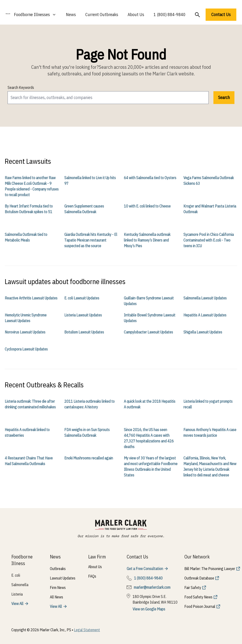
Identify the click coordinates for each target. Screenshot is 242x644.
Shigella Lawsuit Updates (203, 332)
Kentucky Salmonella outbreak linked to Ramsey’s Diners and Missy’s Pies (147, 240)
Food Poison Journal (200, 606)
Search (224, 97)
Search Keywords (21, 87)
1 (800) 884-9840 (170, 15)
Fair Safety (193, 588)
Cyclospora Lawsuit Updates (26, 349)
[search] (108, 98)
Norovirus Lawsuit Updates (25, 332)
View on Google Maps (149, 609)
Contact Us (221, 15)
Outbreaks (58, 569)
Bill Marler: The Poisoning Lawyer (210, 569)
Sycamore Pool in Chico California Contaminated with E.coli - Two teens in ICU (209, 240)
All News (56, 597)
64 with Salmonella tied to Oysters (150, 178)
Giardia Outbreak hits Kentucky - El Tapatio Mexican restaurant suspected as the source (91, 240)
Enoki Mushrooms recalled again (89, 458)
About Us (136, 15)
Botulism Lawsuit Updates (84, 332)
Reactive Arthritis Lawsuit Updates (31, 298)
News (71, 15)
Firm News (58, 588)
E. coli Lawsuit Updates (82, 298)
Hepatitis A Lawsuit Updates (205, 315)
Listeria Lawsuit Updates (83, 315)
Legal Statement (87, 630)
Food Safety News (198, 597)
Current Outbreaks (102, 15)
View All (17, 604)
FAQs (92, 576)
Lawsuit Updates (63, 578)
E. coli (16, 575)
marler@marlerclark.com (152, 587)
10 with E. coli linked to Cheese (147, 206)
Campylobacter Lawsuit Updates (148, 332)
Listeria (17, 594)
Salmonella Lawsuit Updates (205, 298)
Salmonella (20, 585)
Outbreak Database (199, 578)
